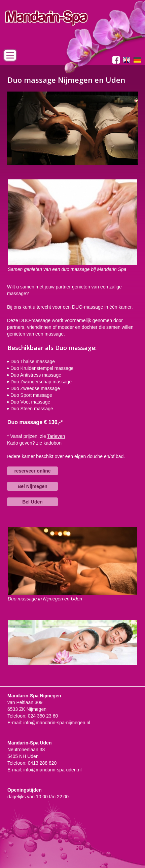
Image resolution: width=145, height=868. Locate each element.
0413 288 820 (42, 763)
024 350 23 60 (43, 716)
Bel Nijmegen (32, 486)
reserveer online (32, 471)
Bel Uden (32, 502)
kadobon (52, 443)
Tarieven (56, 436)
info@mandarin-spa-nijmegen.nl (57, 723)
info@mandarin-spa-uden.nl (52, 770)
